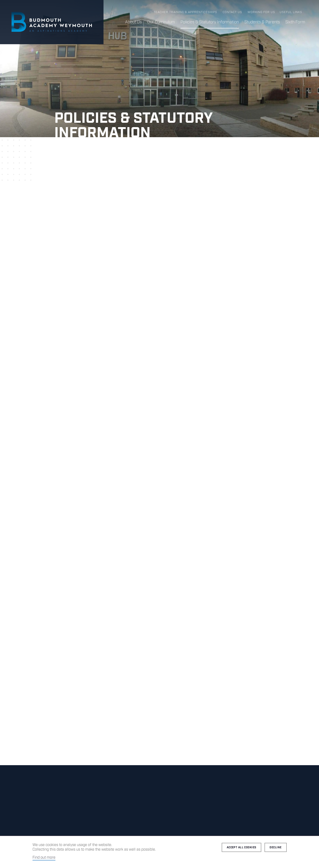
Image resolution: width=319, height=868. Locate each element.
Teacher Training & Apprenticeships (185, 12)
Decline (275, 848)
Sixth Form (295, 22)
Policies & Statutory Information (210, 22)
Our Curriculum (161, 22)
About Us (133, 22)
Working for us (261, 12)
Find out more (44, 858)
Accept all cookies (242, 848)
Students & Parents (262, 22)
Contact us (232, 12)
